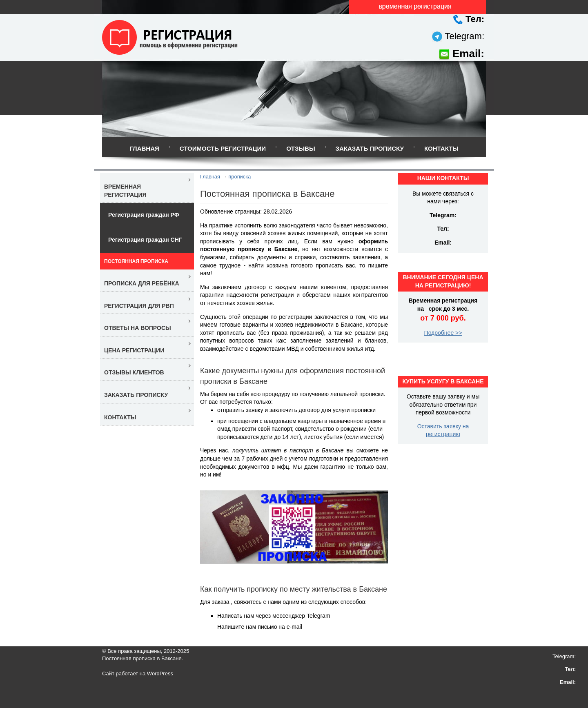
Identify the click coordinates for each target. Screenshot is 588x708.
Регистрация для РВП (139, 306)
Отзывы (301, 148)
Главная (144, 148)
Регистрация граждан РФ (144, 215)
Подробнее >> (443, 333)
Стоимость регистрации (223, 148)
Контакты (441, 148)
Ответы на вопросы (138, 328)
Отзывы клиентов (134, 372)
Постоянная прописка (136, 261)
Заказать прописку (370, 148)
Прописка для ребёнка (142, 283)
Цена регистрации (134, 350)
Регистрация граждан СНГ (145, 240)
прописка (239, 177)
